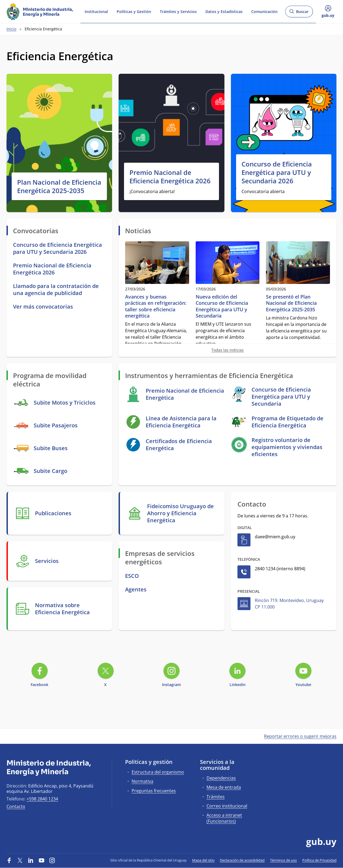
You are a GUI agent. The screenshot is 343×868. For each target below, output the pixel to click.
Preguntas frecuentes (154, 791)
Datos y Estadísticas (224, 11)
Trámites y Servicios (178, 11)
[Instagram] (52, 860)
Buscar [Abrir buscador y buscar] (299, 13)
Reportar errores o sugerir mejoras (300, 736)
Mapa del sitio (203, 860)
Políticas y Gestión (134, 11)
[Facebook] (9, 860)
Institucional (96, 11)
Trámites (216, 797)
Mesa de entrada (224, 787)
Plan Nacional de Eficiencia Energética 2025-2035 (59, 186)
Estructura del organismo (158, 772)
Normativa (142, 781)
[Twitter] (20, 860)
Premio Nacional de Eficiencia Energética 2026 (170, 177)
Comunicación (264, 11)
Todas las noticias (228, 350)
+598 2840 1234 (42, 799)
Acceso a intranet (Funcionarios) (224, 818)
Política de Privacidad (319, 860)
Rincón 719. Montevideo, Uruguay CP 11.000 (289, 604)
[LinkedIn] (31, 860)
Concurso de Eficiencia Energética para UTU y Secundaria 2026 (277, 172)
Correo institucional (227, 806)
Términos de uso (283, 860)
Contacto (16, 806)
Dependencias (221, 778)
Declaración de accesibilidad (242, 860)
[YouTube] (42, 860)
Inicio (11, 29)
